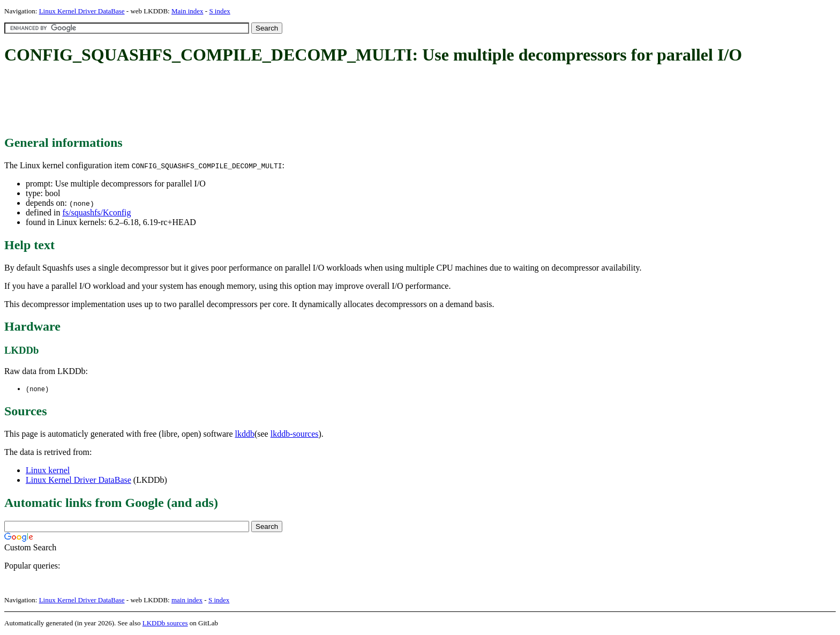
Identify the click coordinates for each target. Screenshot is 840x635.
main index (187, 600)
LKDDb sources (165, 623)
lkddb (245, 434)
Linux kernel (48, 471)
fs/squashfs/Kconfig (96, 212)
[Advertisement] (199, 101)
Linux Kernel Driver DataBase (82, 11)
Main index (187, 11)
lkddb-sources (295, 434)
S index (219, 11)
